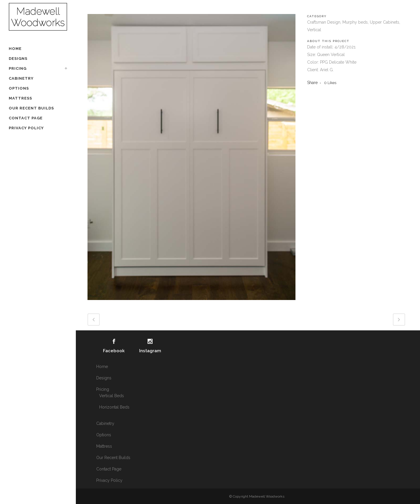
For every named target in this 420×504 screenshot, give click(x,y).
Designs (104, 378)
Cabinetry (105, 423)
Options (104, 435)
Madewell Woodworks (267, 496)
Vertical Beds (112, 396)
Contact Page (109, 469)
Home (102, 367)
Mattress (104, 446)
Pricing (103, 389)
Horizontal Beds (114, 407)
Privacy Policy (109, 480)
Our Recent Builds (113, 458)
